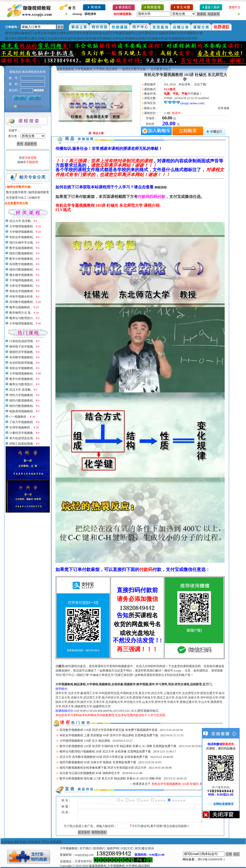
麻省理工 (27, 33)
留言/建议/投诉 (145, 848)
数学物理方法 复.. (21, 313)
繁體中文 (235, 7)
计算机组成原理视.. (22, 341)
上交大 (140, 33)
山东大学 (57, 39)
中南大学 (96, 39)
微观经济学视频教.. (22, 352)
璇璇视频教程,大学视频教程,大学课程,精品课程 (87, 69)
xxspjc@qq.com (84, 855)
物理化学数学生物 (134, 69)
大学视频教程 (69, 848)
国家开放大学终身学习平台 (31, 842)
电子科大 (11, 39)
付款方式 (127, 848)
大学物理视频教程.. (22, 226)
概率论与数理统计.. (22, 318)
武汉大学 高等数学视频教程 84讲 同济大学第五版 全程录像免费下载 (104, 757)
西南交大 (109, 39)
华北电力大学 (174, 33)
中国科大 (53, 33)
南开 (122, 33)
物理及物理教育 (39, 192)
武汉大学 (112, 33)
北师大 (130, 33)
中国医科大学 (193, 33)
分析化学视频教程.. (22, 286)
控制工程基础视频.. (22, 444)
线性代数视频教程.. (22, 253)
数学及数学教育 (16, 192)
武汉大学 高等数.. (21, 221)
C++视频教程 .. (19, 417)
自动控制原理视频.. (22, 363)
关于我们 (85, 848)
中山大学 (122, 39)
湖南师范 (178, 39)
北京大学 (191, 39)
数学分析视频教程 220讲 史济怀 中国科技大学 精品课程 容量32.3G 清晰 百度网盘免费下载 (118, 746)
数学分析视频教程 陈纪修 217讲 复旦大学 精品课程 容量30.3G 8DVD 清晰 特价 (111, 778)
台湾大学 (40, 33)
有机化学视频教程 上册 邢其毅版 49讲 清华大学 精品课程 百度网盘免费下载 (109, 735)
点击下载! (200, 84)
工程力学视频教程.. (22, 422)
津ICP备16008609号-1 (211, 859)
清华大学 (66, 33)
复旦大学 (92, 33)
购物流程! (161, 187)
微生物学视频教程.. (22, 275)
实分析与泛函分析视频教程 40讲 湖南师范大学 (90, 773)
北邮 (162, 33)
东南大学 (145, 39)
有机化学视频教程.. (22, 237)
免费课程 (56, 842)
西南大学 (158, 39)
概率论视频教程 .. (21, 307)
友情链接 (7, 842)
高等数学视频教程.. (22, 264)
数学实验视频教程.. (22, 248)
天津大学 (79, 33)
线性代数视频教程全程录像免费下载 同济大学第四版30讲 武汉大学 (103, 768)
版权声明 (113, 848)
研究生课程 (13, 33)
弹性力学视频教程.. (22, 395)
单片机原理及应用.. (22, 438)
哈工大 (46, 39)
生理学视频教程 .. (21, 428)
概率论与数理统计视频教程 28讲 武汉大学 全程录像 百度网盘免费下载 (105, 751)
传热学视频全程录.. (22, 297)
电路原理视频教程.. (22, 411)
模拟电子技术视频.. (22, 347)
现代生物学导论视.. (22, 243)
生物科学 (34, 198)
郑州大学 (83, 39)
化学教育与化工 (16, 198)
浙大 (102, 33)
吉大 (168, 39)
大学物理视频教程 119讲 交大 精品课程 (85, 741)
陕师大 (134, 39)
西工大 (36, 39)
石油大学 (70, 39)
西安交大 (152, 33)
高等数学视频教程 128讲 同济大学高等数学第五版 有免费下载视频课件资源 (109, 730)
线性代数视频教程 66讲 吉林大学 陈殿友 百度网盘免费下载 (98, 762)
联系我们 (99, 848)
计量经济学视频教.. (22, 433)
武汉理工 (24, 39)
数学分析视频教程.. (22, 259)
